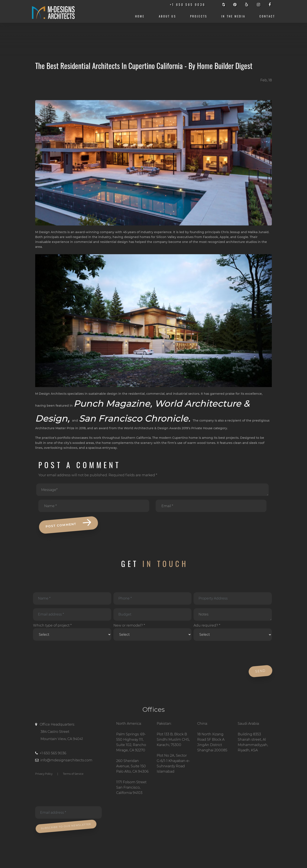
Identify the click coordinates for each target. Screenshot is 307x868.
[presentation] (64, 653)
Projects (199, 16)
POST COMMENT (68, 524)
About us (167, 16)
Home (140, 16)
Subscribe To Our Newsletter (66, 826)
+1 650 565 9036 (53, 753)
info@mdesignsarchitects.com (66, 760)
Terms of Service (73, 774)
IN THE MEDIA (233, 16)
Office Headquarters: (72, 732)
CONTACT (267, 16)
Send (260, 671)
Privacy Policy (44, 774)
